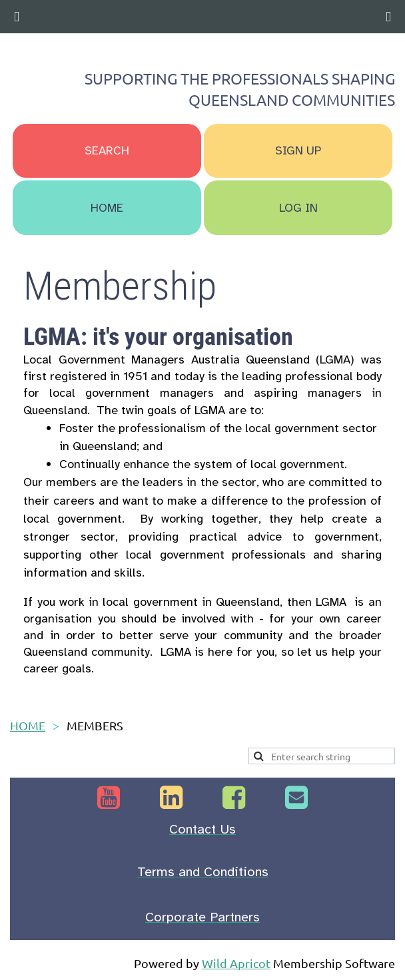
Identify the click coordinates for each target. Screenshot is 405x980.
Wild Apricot (236, 963)
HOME (28, 725)
